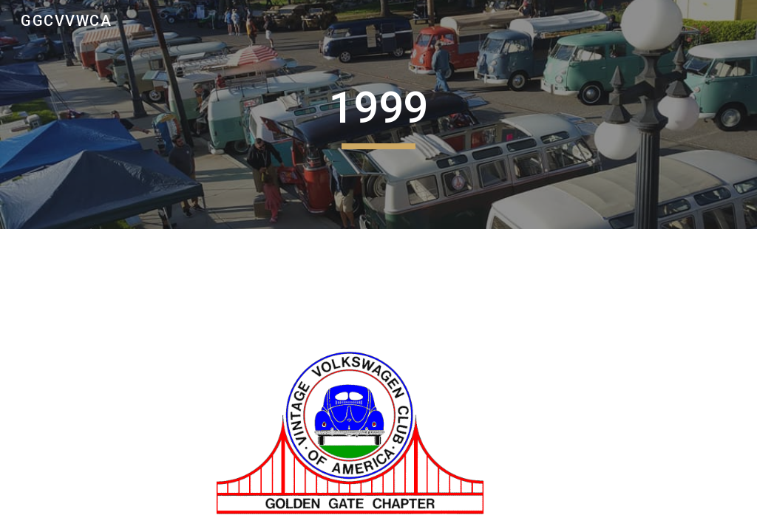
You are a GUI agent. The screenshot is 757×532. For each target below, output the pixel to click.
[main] (378, 115)
